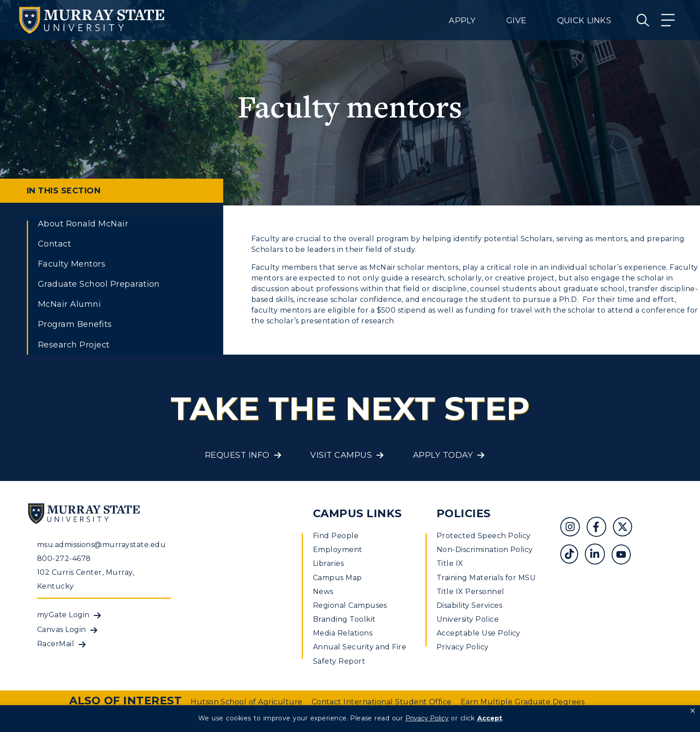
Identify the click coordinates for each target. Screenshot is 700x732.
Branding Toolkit (344, 619)
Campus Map (337, 578)
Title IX (450, 563)
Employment (338, 550)
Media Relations (343, 633)
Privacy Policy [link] (427, 718)
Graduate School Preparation (99, 284)
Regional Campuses (350, 605)
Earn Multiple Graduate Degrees (523, 702)
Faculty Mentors (72, 264)
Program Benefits (75, 324)
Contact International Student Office (382, 702)
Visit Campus (341, 455)
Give (516, 21)
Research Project (74, 345)
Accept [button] (490, 718)
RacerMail (56, 644)
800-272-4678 (64, 558)
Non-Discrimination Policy (485, 550)
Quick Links (584, 21)
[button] (693, 711)
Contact (54, 244)
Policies (464, 513)
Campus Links (357, 513)
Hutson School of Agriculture (246, 702)
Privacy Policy (463, 647)
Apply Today (443, 455)
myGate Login (63, 615)
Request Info (237, 455)
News (323, 592)
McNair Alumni (69, 304)
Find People (336, 536)
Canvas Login (62, 630)
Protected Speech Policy (484, 536)
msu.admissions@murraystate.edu (101, 545)
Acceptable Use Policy (479, 633)
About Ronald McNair (83, 224)
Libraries (328, 563)
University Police (468, 619)
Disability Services (469, 605)
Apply (462, 21)
